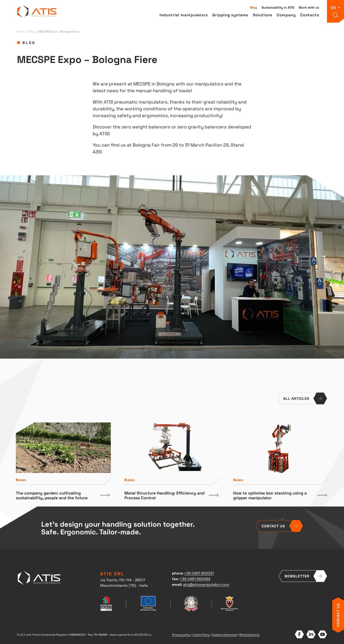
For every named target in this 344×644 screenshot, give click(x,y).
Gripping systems (230, 15)
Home (21, 31)
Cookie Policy (201, 634)
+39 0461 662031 (199, 573)
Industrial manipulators (184, 15)
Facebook (299, 634)
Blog (253, 7)
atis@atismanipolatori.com (206, 584)
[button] (336, 15)
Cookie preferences (224, 634)
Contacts (310, 15)
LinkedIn (311, 634)
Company (286, 15)
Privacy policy (181, 634)
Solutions (263, 15)
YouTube (322, 634)
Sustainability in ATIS (278, 7)
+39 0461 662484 (195, 579)
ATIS (37, 11)
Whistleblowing (249, 634)
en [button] (333, 7)
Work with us (309, 7)
